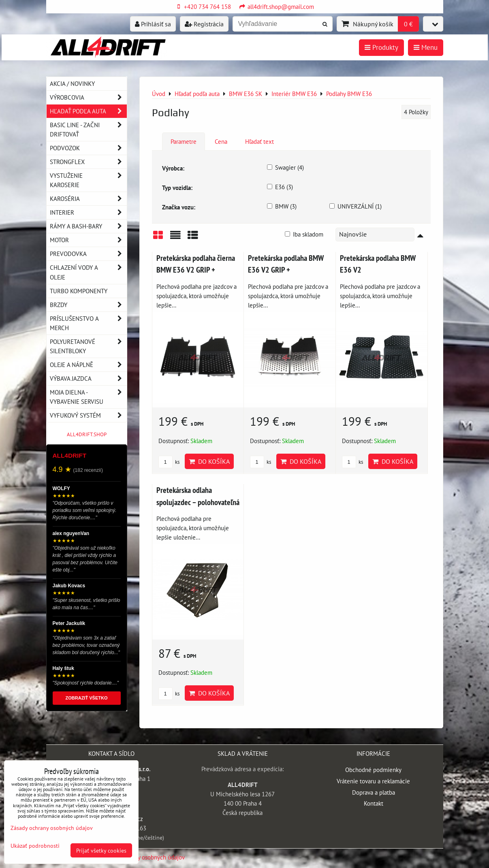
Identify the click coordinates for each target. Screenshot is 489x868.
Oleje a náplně (88, 365)
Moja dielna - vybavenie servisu (88, 397)
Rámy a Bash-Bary (88, 226)
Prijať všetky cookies (101, 850)
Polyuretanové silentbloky (88, 346)
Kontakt (374, 803)
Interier (88, 212)
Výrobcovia (88, 97)
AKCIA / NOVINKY (72, 83)
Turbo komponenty (79, 291)
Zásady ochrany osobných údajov (143, 857)
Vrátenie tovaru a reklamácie (373, 781)
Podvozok (88, 148)
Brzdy (88, 305)
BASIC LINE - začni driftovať (88, 130)
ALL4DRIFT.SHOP (87, 434)
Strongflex (88, 162)
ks (169, 462)
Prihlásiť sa (153, 24)
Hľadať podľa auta (88, 111)
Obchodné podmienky (373, 770)
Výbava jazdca (88, 379)
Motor (88, 240)
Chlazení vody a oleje (88, 272)
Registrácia (204, 24)
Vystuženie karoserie (88, 180)
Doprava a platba (374, 792)
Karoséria (88, 199)
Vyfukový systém (88, 415)
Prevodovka (88, 254)
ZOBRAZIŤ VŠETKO (87, 698)
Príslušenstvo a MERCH (88, 323)
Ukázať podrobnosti (35, 846)
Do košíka (209, 461)
